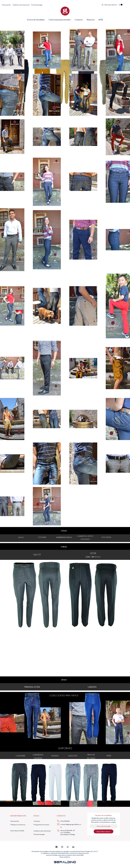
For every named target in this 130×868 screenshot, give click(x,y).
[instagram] (62, 847)
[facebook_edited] (57, 847)
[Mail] (58, 824)
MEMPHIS (38, 758)
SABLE (109, 756)
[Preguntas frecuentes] (41, 824)
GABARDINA (38, 755)
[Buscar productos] (111, 5)
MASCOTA (73, 756)
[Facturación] (6, 5)
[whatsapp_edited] (68, 847)
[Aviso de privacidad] (18, 830)
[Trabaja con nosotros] (18, 824)
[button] (121, 5)
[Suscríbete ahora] (104, 831)
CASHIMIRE (21, 756)
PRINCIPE (91, 755)
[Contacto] (37, 821)
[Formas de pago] (37, 5)
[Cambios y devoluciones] (21, 5)
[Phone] (58, 821)
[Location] (58, 831)
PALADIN (55, 756)
